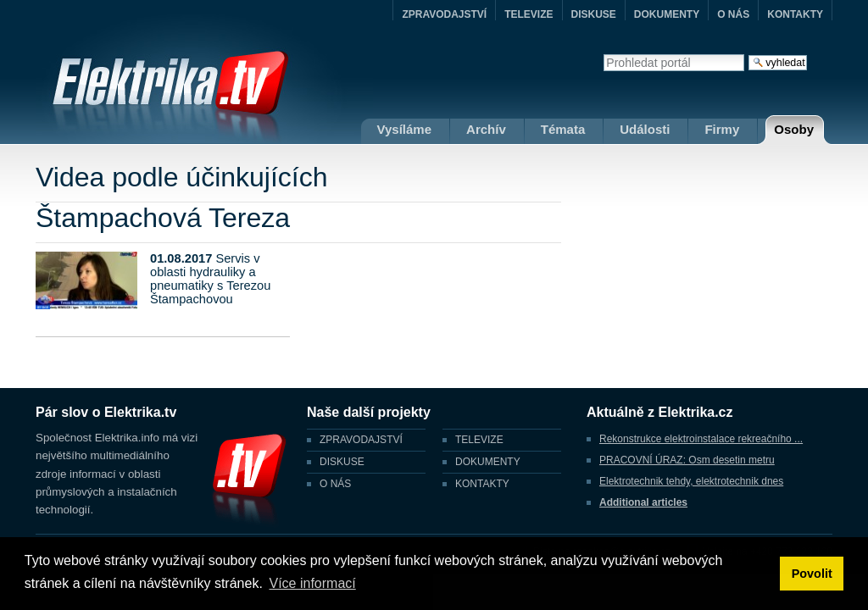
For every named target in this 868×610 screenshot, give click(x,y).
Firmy (722, 129)
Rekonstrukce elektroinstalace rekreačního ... (701, 439)
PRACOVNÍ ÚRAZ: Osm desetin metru (687, 460)
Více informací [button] (312, 583)
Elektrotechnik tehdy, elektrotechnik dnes (691, 481)
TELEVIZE (529, 14)
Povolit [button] (812, 574)
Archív (486, 129)
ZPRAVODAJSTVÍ (444, 14)
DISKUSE (594, 14)
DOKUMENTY (667, 14)
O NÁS (733, 14)
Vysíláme (405, 129)
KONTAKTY (795, 14)
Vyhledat (603, 54)
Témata (563, 129)
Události (645, 129)
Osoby (794, 129)
